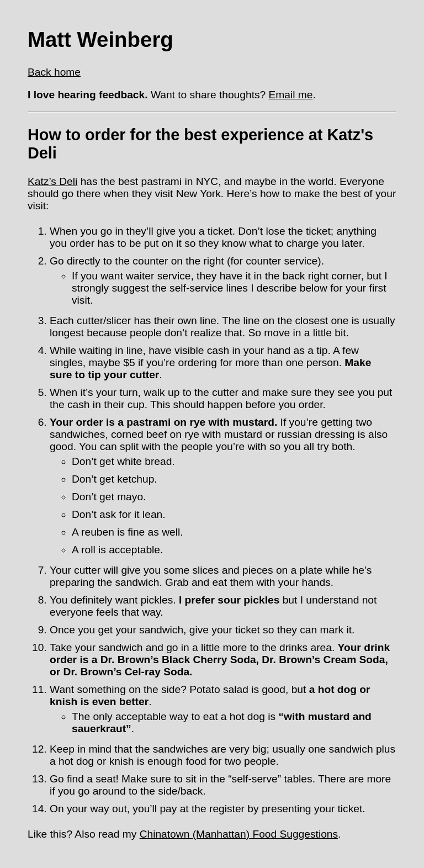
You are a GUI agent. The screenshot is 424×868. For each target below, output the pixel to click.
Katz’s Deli (52, 181)
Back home (54, 72)
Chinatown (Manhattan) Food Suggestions (239, 834)
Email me (291, 95)
